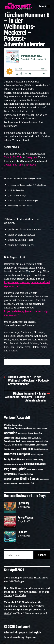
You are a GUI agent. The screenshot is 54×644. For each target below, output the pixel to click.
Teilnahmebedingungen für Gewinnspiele (22, 633)
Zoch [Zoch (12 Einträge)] (33, 483)
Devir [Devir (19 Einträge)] (18, 441)
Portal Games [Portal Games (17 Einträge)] (38, 470)
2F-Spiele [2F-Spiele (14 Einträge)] (7, 425)
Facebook (31, 165)
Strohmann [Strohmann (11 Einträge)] (14, 483)
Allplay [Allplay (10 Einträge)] (39, 429)
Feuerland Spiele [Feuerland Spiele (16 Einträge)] (42, 441)
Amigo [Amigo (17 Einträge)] (45, 429)
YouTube (18, 157)
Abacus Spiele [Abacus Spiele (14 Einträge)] (17, 425)
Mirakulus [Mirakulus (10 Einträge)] (29, 460)
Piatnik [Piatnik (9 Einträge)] (29, 470)
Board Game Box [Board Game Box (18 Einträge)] (35, 434)
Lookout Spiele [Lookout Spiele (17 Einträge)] (37, 455)
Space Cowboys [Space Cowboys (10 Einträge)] (44, 479)
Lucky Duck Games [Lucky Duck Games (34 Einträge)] (14, 460)
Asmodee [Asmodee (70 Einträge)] (11, 433)
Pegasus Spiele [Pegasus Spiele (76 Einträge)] (15, 469)
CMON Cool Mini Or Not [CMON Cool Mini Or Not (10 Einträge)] (34, 438)
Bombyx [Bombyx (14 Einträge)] (24, 438)
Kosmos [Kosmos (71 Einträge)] (10, 454)
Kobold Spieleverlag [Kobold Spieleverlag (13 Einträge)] (41, 449)
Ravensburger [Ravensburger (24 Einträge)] (11, 474)
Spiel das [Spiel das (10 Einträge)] (7, 483)
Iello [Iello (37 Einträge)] (30, 449)
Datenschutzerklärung (14, 637)
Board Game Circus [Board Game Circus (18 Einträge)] (12, 438)
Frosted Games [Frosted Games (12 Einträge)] (17, 445)
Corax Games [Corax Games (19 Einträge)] (10, 441)
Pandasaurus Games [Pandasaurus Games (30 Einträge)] (35, 464)
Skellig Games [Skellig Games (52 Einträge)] (29, 479)
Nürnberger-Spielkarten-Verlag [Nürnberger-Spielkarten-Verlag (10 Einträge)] (14, 464)
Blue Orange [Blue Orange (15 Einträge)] (23, 434)
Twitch (8, 157)
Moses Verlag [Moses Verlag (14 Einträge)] (38, 460)
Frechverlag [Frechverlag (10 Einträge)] (8, 445)
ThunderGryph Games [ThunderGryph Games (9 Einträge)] (24, 483)
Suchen (42, 555)
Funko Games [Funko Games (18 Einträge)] (29, 445)
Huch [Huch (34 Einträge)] (24, 449)
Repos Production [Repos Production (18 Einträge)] (26, 474)
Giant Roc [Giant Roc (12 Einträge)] (7, 449)
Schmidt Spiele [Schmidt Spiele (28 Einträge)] (12, 479)
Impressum (31, 637)
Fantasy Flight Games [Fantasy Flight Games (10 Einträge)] (28, 442)
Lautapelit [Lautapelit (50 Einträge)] (24, 454)
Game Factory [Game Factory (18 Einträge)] (42, 445)
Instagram (31, 157)
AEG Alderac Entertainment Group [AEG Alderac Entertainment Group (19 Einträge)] (18, 429)
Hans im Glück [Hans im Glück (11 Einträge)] (16, 449)
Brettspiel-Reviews (22, 578)
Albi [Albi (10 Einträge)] (34, 429)
